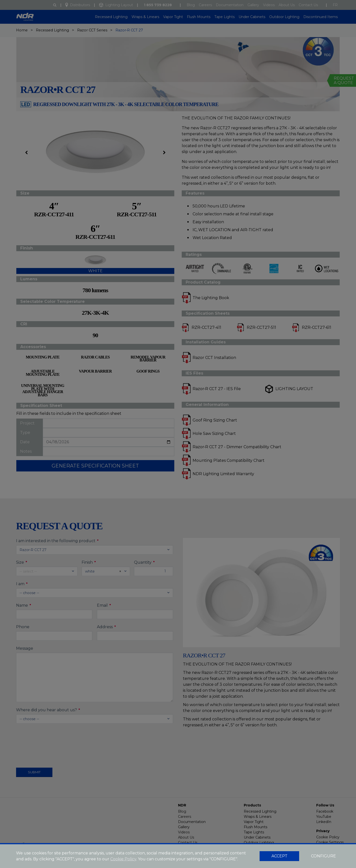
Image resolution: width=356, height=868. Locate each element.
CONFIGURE (323, 856)
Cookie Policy (123, 859)
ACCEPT (279, 856)
